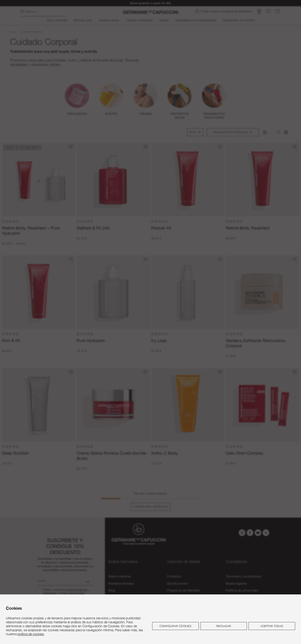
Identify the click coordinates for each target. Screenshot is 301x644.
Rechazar (224, 626)
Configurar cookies (175, 626)
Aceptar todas (272, 626)
